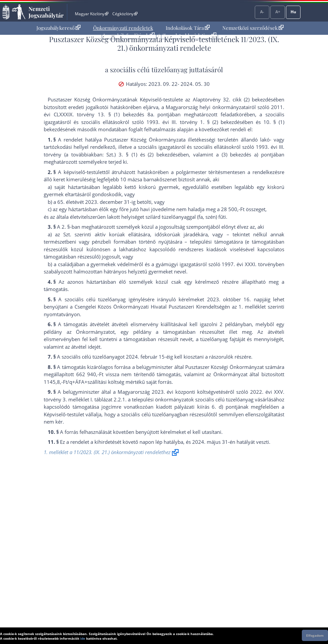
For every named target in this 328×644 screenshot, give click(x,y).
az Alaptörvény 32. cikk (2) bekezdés (229, 99)
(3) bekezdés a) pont (247, 154)
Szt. (67, 234)
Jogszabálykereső (58, 28)
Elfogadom (315, 635)
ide (83, 638)
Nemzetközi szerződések (253, 28)
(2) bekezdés (163, 154)
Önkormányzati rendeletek (123, 28)
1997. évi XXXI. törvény (249, 264)
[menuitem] (58, 28)
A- (262, 12)
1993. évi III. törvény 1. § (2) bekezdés (194, 122)
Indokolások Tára (188, 28)
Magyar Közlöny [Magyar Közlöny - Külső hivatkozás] (92, 14)
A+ (278, 12)
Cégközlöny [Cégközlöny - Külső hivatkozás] (125, 14)
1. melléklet (252, 307)
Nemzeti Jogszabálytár (46, 12)
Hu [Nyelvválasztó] (293, 12)
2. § (66, 227)
